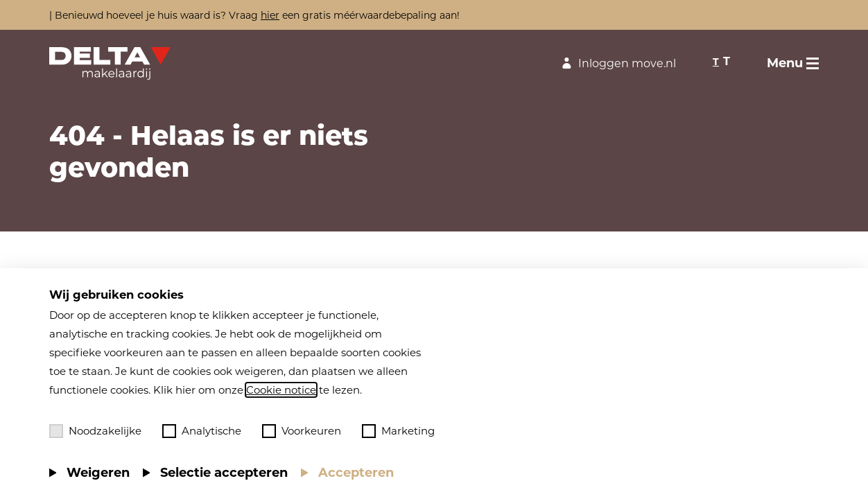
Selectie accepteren (224, 473)
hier (270, 15)
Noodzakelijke (95, 431)
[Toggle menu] (793, 63)
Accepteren (356, 473)
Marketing (398, 431)
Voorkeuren (302, 431)
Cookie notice (281, 390)
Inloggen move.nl (617, 63)
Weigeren (98, 473)
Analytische (202, 431)
